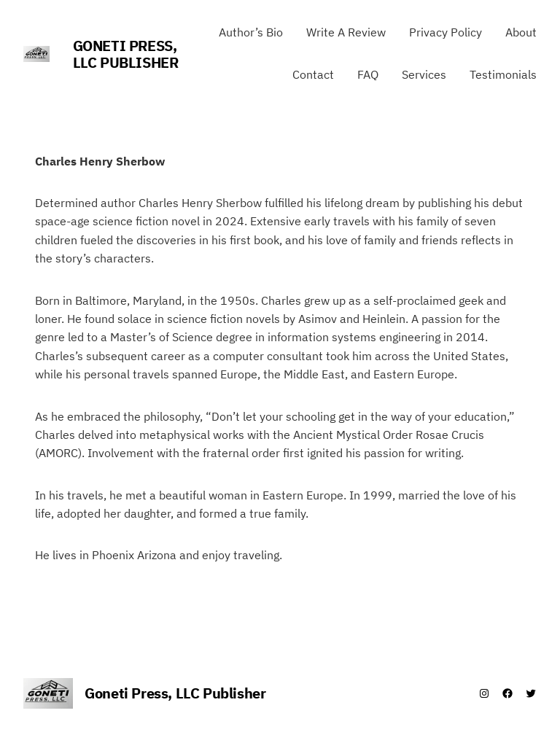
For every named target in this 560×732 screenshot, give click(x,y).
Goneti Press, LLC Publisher (126, 54)
